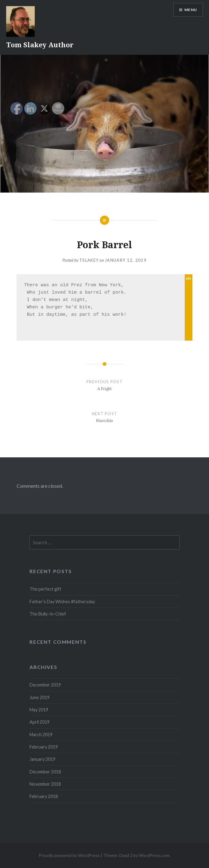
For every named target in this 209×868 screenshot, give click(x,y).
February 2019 (44, 747)
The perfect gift (45, 589)
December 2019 (45, 685)
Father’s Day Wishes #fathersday (62, 602)
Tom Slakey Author (40, 45)
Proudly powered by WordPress (69, 855)
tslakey (89, 260)
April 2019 (39, 722)
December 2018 (45, 772)
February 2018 (44, 796)
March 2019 (41, 735)
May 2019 (39, 710)
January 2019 (42, 759)
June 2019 (39, 697)
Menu (191, 10)
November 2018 (45, 784)
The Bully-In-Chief (48, 614)
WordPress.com (154, 855)
